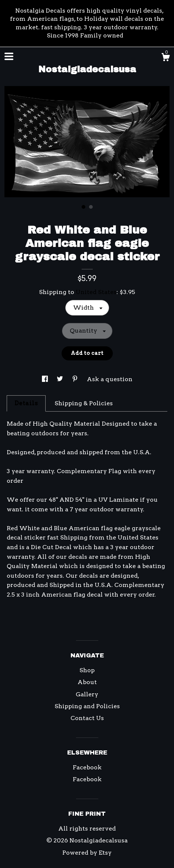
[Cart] (165, 58)
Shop (87, 670)
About (87, 682)
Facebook (87, 767)
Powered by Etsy (87, 853)
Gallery (87, 694)
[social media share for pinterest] (76, 379)
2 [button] (91, 207)
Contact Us (87, 718)
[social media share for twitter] (61, 379)
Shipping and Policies (87, 706)
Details (26, 403)
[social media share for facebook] (46, 379)
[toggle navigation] (9, 56)
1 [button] (83, 207)
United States (96, 292)
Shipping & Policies (84, 403)
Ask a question (110, 379)
